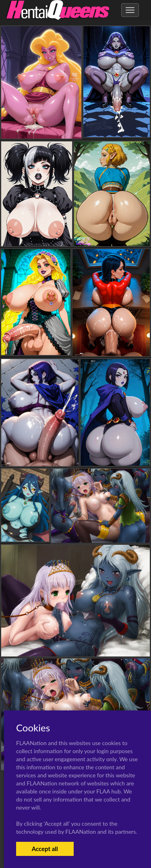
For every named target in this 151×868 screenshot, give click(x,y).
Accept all (45, 849)
